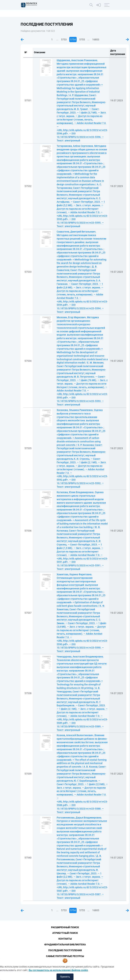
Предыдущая (22, 40)
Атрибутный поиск (65, 933)
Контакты (65, 939)
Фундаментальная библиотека (65, 945)
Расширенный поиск (65, 927)
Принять (65, 977)
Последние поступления (65, 950)
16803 (96, 40)
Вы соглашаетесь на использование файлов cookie (58, 970)
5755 (82, 40)
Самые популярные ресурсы (65, 956)
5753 (64, 40)
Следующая (127, 40)
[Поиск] (91, 5)
